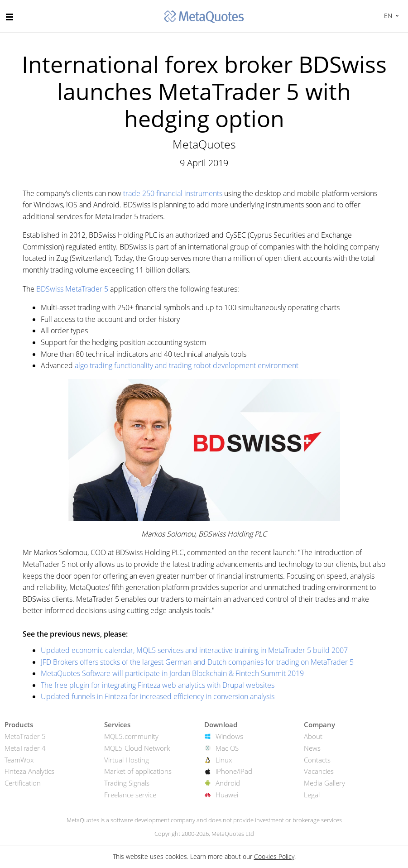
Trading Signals (127, 783)
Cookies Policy (274, 856)
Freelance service (130, 795)
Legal (312, 795)
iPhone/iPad (234, 771)
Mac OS (227, 748)
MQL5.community (131, 736)
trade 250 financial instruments (173, 193)
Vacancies (319, 771)
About (313, 736)
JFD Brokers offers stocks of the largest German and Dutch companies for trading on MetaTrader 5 (197, 662)
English (387, 16)
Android (228, 783)
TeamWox (19, 760)
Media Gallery (324, 783)
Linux (224, 760)
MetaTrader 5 (25, 736)
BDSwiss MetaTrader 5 (72, 289)
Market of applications (138, 771)
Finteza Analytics (29, 771)
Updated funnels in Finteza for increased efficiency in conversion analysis (158, 696)
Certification (23, 783)
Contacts (317, 760)
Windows (229, 736)
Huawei (227, 795)
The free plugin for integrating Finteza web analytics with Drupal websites (158, 685)
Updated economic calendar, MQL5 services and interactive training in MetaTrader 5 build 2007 (194, 650)
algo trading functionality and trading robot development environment (187, 365)
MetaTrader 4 (25, 748)
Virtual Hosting (127, 760)
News (312, 748)
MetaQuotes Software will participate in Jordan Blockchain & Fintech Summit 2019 (172, 673)
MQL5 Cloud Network (137, 748)
